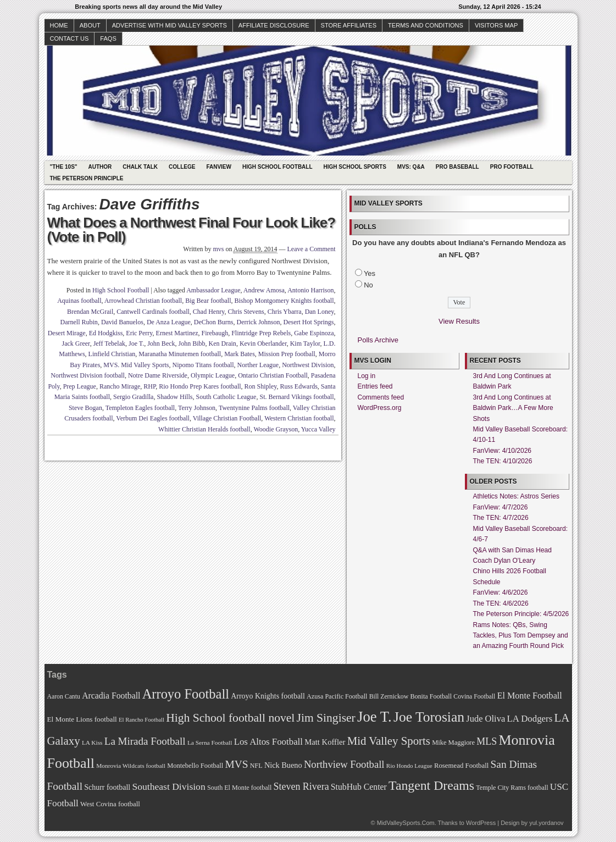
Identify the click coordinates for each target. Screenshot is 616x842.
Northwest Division (308, 365)
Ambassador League (213, 290)
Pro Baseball (457, 167)
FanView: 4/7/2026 (501, 507)
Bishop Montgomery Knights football (284, 301)
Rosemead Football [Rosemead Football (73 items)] (461, 766)
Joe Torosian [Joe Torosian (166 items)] (429, 717)
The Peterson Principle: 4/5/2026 (521, 614)
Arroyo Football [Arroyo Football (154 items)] (186, 694)
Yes (370, 273)
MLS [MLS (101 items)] (487, 741)
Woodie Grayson (276, 429)
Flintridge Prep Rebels (261, 333)
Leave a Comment (312, 249)
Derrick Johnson (259, 322)
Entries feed (375, 386)
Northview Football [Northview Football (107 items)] (344, 764)
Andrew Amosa (264, 290)
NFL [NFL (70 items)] (256, 766)
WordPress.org (380, 408)
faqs (108, 38)
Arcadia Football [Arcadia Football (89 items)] (111, 696)
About (90, 25)
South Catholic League (226, 397)
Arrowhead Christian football (143, 301)
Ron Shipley (261, 386)
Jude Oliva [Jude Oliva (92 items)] (485, 719)
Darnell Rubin (79, 322)
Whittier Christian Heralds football (204, 429)
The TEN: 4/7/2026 (501, 518)
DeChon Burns (214, 322)
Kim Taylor (305, 344)
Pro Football (512, 167)
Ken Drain (223, 344)
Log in (367, 376)
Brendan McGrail (90, 312)
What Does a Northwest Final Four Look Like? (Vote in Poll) (192, 230)
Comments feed (381, 397)
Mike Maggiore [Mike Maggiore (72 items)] (453, 743)
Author (100, 167)
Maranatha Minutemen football (180, 354)
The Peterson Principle (87, 178)
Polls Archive (378, 340)
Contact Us (70, 38)
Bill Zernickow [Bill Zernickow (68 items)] (389, 697)
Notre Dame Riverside (158, 375)
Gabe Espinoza (314, 333)
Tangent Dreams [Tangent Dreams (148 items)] (431, 785)
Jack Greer (76, 344)
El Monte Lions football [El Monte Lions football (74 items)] (82, 719)
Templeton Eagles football (140, 408)
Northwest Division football (88, 375)
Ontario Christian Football (273, 375)
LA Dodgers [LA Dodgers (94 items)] (529, 719)
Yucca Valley (318, 429)
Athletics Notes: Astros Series (516, 496)
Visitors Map (496, 25)
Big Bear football (208, 301)
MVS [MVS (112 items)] (237, 764)
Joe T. (136, 344)
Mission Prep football (287, 354)
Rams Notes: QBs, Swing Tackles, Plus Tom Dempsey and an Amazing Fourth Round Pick (521, 636)
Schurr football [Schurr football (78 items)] (107, 787)
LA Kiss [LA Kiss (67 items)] (92, 743)
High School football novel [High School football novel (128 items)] (230, 718)
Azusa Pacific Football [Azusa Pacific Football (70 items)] (337, 696)
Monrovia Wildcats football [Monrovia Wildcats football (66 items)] (131, 766)
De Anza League (169, 322)
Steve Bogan (85, 408)
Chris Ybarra (285, 312)
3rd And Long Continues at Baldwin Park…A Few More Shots (513, 408)
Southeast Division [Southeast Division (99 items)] (169, 786)
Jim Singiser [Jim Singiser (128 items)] (326, 718)
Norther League (258, 365)
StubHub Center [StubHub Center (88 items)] (359, 787)
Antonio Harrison (310, 290)
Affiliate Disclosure (274, 25)
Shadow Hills (174, 397)
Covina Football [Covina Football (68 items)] (474, 697)
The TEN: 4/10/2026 (503, 461)
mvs (219, 249)
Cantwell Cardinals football (153, 312)
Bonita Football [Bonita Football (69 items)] (431, 696)
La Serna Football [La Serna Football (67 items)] (210, 743)
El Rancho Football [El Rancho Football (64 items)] (141, 720)
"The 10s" (64, 167)
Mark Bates (240, 354)
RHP (149, 386)
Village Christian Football (227, 418)
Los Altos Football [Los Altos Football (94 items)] (268, 742)
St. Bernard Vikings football (296, 397)
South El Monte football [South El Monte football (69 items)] (239, 788)
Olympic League (213, 375)
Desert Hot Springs (309, 322)
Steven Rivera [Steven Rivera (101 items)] (301, 786)
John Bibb (192, 344)
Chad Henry (209, 312)
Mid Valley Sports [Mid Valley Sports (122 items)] (389, 741)
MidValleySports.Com (406, 823)
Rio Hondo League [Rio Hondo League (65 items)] (409, 766)
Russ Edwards (298, 386)
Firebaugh (215, 333)
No (368, 285)
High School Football (278, 167)
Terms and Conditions (426, 25)
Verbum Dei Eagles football (153, 418)
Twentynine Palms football (254, 408)
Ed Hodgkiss (106, 333)
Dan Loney (320, 312)
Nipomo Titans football (203, 365)
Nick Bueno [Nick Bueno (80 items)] (283, 765)
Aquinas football (79, 301)
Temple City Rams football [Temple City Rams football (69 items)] (512, 788)
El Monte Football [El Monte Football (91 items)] (530, 696)
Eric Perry (139, 333)
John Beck (161, 344)
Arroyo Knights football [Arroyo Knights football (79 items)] (268, 696)
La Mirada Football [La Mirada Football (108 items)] (145, 741)
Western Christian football (299, 418)
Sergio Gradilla (133, 397)
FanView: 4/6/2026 (501, 592)
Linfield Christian (112, 354)
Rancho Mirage (120, 386)
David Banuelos (122, 322)
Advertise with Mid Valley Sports (170, 25)
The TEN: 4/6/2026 (501, 603)
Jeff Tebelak (109, 344)
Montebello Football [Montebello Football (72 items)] (195, 766)
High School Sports (355, 167)
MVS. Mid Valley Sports (136, 365)
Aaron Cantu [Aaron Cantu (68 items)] (64, 697)
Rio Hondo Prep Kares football (200, 386)
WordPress (481, 823)
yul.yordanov (546, 823)
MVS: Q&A (411, 167)
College (182, 167)
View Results (459, 321)
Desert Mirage (67, 333)
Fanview (219, 167)
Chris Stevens (246, 312)
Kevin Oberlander (263, 344)
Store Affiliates (349, 25)
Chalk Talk (140, 167)
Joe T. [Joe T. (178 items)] (374, 717)
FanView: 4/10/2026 (503, 451)
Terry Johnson (197, 408)
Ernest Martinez (177, 333)
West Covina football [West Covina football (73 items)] (110, 804)
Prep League (80, 386)
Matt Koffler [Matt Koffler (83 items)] (325, 742)
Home (59, 25)
